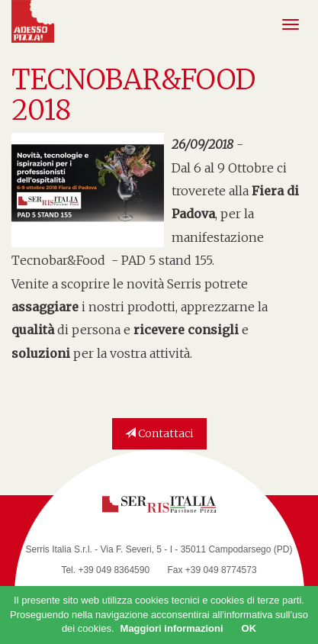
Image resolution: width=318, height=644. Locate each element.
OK (249, 628)
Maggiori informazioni (172, 628)
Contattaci (159, 433)
